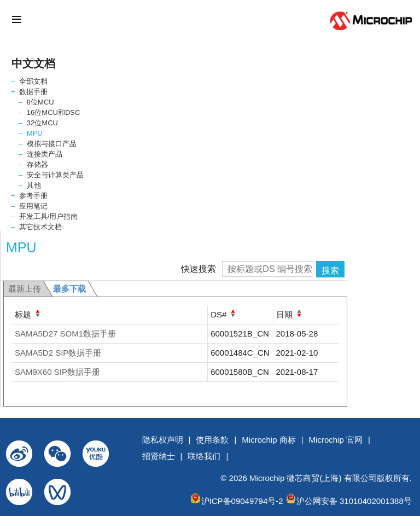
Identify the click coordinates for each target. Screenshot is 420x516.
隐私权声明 (163, 440)
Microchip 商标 (269, 440)
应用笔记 (33, 206)
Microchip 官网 (336, 440)
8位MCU (40, 102)
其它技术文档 (40, 227)
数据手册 (33, 92)
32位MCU (42, 123)
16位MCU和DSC (54, 112)
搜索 (330, 271)
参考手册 (33, 196)
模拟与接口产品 (52, 144)
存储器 (37, 164)
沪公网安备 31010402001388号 (354, 501)
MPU (35, 133)
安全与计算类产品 (55, 175)
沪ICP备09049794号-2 (242, 501)
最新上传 (25, 289)
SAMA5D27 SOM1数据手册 (65, 334)
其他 (34, 185)
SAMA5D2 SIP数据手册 (58, 353)
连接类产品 (45, 154)
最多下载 (69, 289)
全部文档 (33, 81)
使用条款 (212, 440)
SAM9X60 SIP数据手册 (57, 372)
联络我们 (204, 456)
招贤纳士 (159, 456)
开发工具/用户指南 (49, 216)
